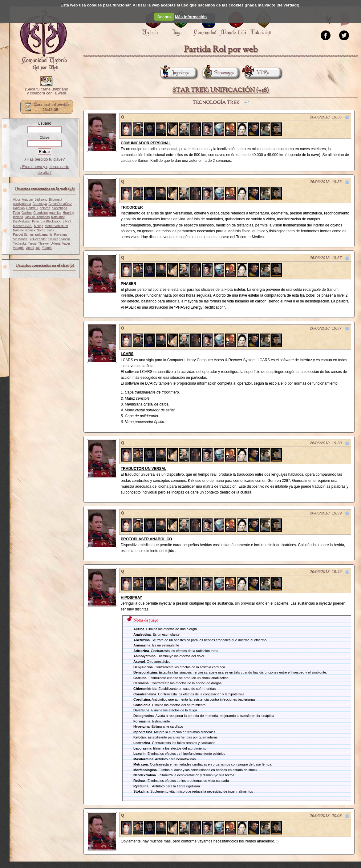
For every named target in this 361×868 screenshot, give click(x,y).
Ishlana (18, 217)
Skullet (53, 239)
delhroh (45, 208)
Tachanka (20, 244)
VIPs (257, 73)
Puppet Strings (23, 235)
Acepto (164, 17)
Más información (191, 17)
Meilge (39, 226)
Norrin (41, 230)
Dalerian (19, 208)
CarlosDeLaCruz (60, 204)
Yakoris (47, 248)
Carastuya (40, 204)
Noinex (30, 230)
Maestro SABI (23, 226)
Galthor (27, 213)
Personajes (218, 73)
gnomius (55, 213)
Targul (32, 244)
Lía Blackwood (51, 221)
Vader (66, 244)
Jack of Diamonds (37, 217)
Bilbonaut (56, 200)
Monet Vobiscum (56, 226)
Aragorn (27, 200)
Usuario (44, 123)
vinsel (30, 248)
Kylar (36, 221)
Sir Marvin (20, 239)
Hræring (69, 213)
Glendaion (41, 213)
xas (38, 248)
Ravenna (60, 235)
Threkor (44, 244)
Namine (18, 230)
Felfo (16, 213)
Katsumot (58, 217)
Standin (65, 239)
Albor (17, 200)
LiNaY (67, 221)
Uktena (55, 244)
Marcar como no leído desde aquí (347, 117)
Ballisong (41, 200)
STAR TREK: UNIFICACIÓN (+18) (221, 90)
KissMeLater (22, 221)
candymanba (22, 204)
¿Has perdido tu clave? (45, 159)
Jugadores (175, 73)
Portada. (43, 40)
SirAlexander (38, 239)
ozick (50, 230)
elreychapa (59, 208)
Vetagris (19, 248)
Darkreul (32, 208)
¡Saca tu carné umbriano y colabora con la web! (47, 91)
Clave (45, 137)
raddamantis (44, 235)
